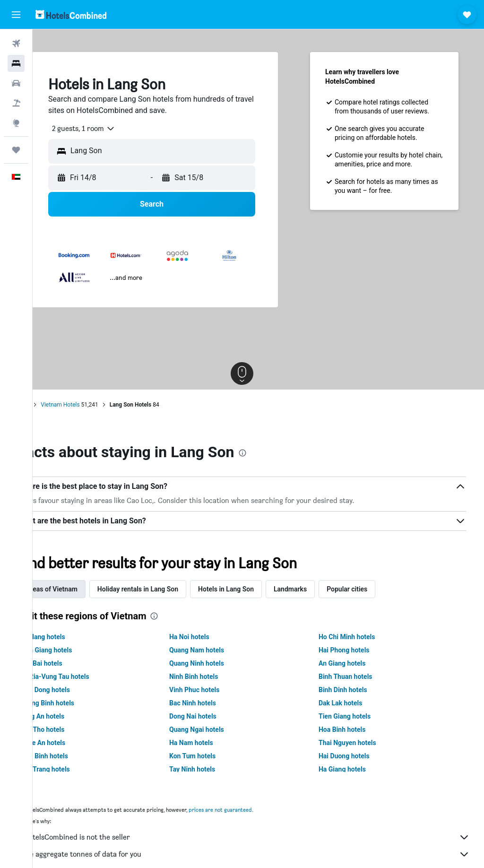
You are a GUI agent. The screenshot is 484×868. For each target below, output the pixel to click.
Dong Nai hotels (215, 716)
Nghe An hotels (75, 743)
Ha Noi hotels (211, 637)
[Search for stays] (16, 63)
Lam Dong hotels (78, 690)
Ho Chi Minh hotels (358, 637)
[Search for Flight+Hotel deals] (16, 103)
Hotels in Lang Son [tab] (259, 589)
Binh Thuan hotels (356, 677)
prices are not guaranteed (253, 810)
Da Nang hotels (75, 637)
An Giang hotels (353, 663)
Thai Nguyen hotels (358, 743)
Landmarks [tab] (323, 589)
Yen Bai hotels (74, 663)
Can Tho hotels (75, 729)
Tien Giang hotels (355, 716)
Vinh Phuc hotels (216, 690)
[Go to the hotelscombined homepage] (71, 14)
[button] (16, 15)
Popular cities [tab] (380, 589)
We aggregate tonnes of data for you (263, 854)
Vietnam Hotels (93, 405)
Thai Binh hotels (77, 756)
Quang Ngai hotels (218, 729)
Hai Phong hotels (355, 650)
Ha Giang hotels (353, 769)
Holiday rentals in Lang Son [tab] (170, 589)
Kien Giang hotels (79, 650)
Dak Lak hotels (351, 703)
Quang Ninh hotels (218, 663)
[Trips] (16, 150)
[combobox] (112, 129)
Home (54, 405)
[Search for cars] (16, 83)
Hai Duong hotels (355, 756)
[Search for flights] (16, 43)
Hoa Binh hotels (353, 729)
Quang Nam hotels (218, 650)
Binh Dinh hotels (354, 690)
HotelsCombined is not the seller (263, 837)
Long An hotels (75, 716)
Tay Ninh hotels (214, 769)
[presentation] (275, 453)
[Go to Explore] (16, 123)
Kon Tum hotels (214, 756)
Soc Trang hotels (78, 769)
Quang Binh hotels (80, 703)
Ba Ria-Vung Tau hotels (87, 677)
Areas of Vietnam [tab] (84, 589)
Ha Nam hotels (213, 743)
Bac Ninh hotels (214, 703)
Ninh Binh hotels (216, 677)
